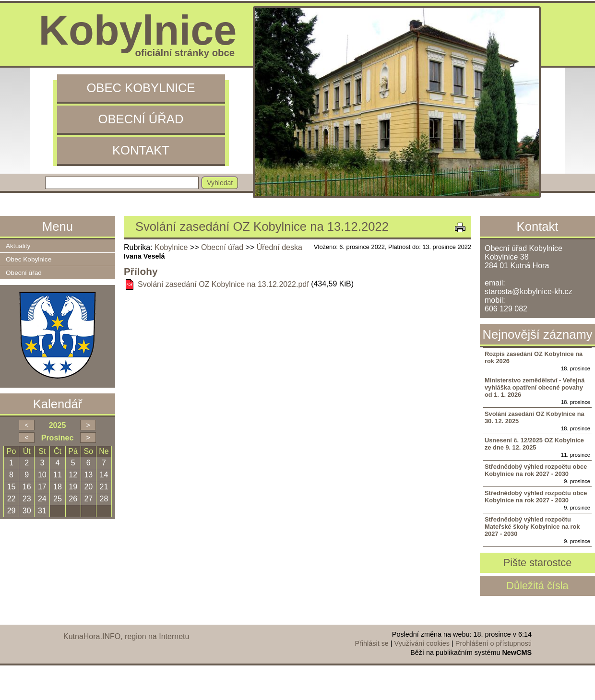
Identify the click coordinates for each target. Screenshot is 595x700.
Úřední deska (280, 247)
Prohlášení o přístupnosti (494, 643)
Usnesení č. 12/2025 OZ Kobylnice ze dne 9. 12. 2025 (534, 444)
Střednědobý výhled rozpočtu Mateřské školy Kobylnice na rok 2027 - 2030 (532, 527)
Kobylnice (171, 247)
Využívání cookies (422, 643)
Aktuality (18, 246)
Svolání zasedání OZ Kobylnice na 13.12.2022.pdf (223, 284)
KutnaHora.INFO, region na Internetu (126, 636)
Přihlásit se (371, 643)
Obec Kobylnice (141, 88)
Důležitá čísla (537, 586)
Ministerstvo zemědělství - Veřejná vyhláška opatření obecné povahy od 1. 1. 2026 (535, 387)
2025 (58, 425)
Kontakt (141, 150)
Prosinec (58, 438)
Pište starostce (538, 563)
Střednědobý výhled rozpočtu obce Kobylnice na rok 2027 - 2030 (536, 470)
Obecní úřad (141, 119)
